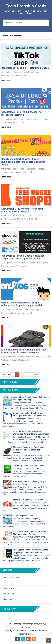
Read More (7, 80)
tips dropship (9, 594)
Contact (16, 624)
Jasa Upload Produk (12, 577)
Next (37, 375)
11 (31, 375)
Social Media (9, 588)
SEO (5, 583)
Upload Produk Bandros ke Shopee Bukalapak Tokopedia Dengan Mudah (22, 304)
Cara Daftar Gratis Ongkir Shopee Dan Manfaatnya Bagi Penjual (22, 210)
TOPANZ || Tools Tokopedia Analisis (29, 466)
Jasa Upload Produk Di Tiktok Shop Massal (25, 68)
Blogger (30, 634)
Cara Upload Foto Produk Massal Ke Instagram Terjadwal (21, 113)
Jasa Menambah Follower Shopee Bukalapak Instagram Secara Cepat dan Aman (23, 162)
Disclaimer (26, 624)
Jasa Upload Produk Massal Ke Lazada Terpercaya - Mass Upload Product (23, 257)
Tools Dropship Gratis (23, 516)
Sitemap (26, 627)
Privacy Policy (39, 624)
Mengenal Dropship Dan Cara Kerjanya (30, 500)
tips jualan (8, 599)
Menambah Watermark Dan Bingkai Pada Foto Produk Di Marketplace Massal (24, 351)
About (9, 624)
